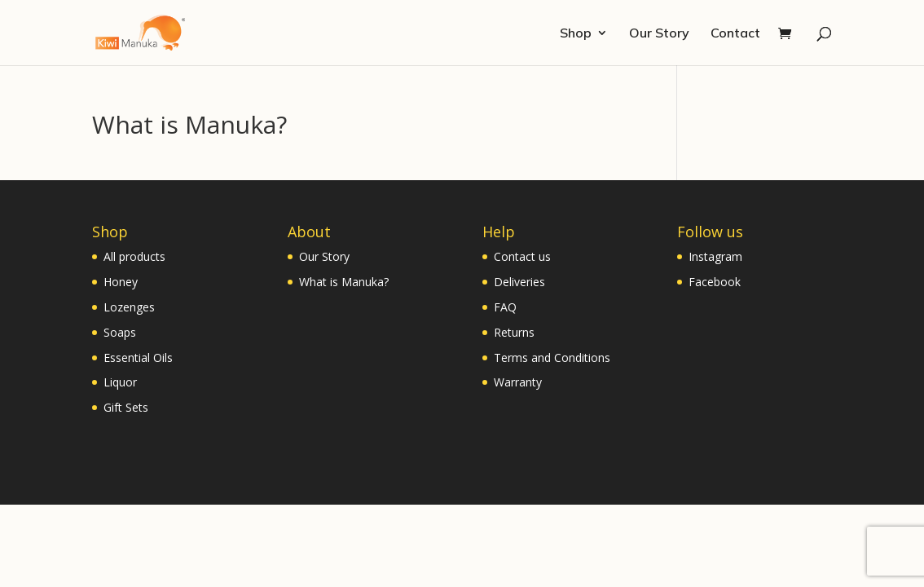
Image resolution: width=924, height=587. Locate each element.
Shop (576, 34)
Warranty (518, 382)
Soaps (120, 332)
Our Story (659, 34)
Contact (735, 34)
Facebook (715, 282)
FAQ (505, 307)
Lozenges (129, 307)
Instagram (715, 256)
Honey (121, 282)
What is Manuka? (344, 282)
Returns (514, 332)
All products (134, 256)
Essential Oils (138, 357)
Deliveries (519, 282)
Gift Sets (126, 407)
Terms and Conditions (552, 357)
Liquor (120, 382)
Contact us (522, 256)
